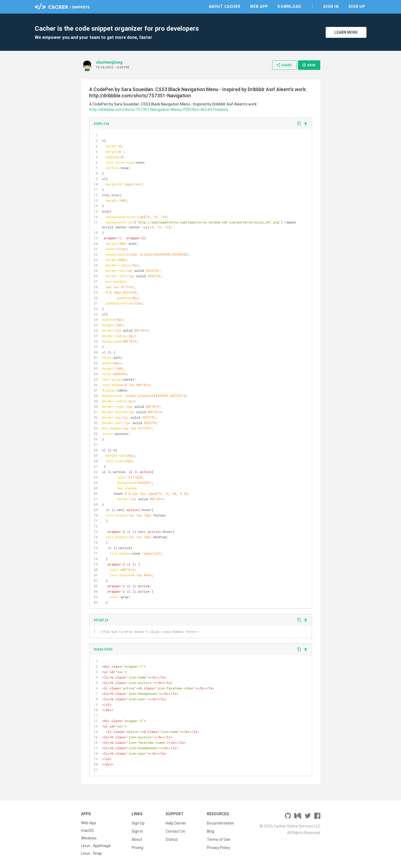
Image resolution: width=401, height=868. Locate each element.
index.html (103, 649)
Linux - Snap (91, 853)
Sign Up (357, 7)
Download (289, 7)
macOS (87, 830)
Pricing (137, 846)
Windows (89, 838)
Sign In (331, 7)
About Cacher (225, 7)
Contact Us (175, 830)
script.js (101, 620)
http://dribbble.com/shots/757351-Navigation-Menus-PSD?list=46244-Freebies (159, 110)
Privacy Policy (219, 846)
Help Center (176, 823)
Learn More (346, 32)
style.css (101, 123)
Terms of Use (219, 838)
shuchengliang (109, 62)
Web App (259, 7)
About (137, 838)
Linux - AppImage (96, 846)
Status (172, 838)
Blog (211, 830)
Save (309, 65)
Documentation (220, 823)
